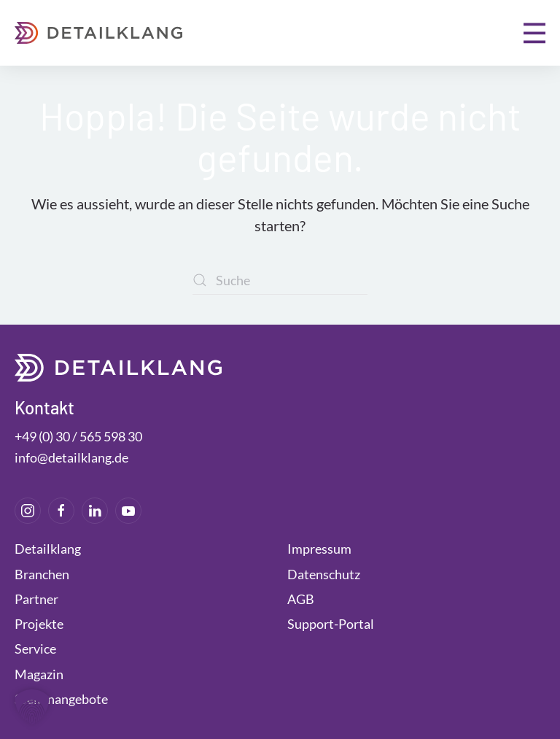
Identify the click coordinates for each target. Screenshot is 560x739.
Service (35, 649)
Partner (36, 599)
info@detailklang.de (71, 457)
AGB (301, 599)
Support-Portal (331, 624)
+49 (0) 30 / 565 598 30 (78, 436)
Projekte (39, 624)
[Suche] (280, 280)
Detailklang (48, 549)
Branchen (42, 574)
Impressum (319, 549)
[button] (534, 33)
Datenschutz (324, 574)
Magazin (39, 674)
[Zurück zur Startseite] (98, 33)
